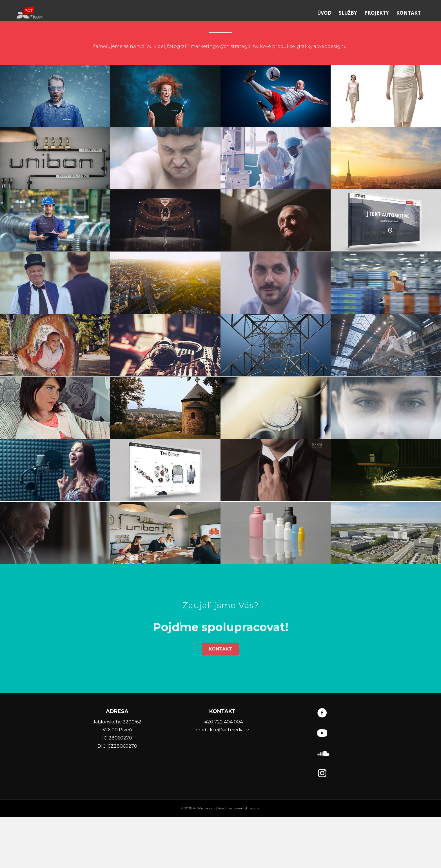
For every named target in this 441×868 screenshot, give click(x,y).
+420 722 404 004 (222, 773)
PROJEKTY (382, 26)
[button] (220, 675)
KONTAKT (414, 26)
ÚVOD (330, 26)
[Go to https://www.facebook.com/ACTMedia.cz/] (322, 765)
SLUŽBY (354, 26)
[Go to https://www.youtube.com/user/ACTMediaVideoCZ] (322, 785)
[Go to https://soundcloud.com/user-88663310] (322, 805)
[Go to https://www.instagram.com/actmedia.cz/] (322, 825)
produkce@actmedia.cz (222, 781)
